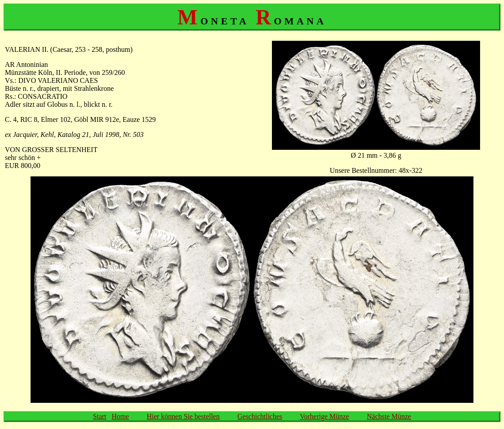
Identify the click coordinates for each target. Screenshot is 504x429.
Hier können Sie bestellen (183, 416)
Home (120, 416)
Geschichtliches (260, 416)
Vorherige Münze (324, 416)
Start (100, 416)
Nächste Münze (389, 416)
